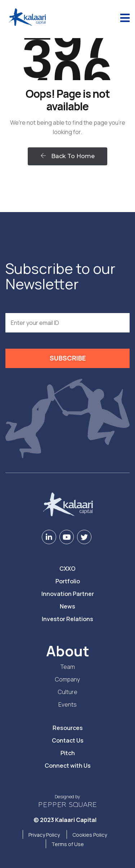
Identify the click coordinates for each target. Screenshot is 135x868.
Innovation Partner (68, 594)
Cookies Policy (90, 835)
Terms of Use (68, 844)
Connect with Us (68, 766)
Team (68, 667)
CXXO (67, 569)
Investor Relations (67, 619)
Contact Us (68, 740)
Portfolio (68, 581)
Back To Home (67, 156)
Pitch (68, 753)
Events (67, 704)
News (67, 606)
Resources (68, 728)
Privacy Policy (44, 835)
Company (67, 679)
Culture (68, 692)
